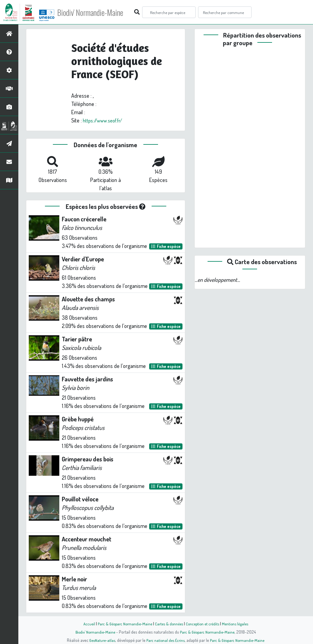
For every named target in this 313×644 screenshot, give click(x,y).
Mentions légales (240, 624)
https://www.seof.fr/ (105, 120)
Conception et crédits (205, 624)
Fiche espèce (166, 246)
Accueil (83, 624)
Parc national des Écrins (165, 640)
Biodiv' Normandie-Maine (100, 12)
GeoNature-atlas (99, 640)
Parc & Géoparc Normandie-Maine (122, 624)
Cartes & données (169, 624)
